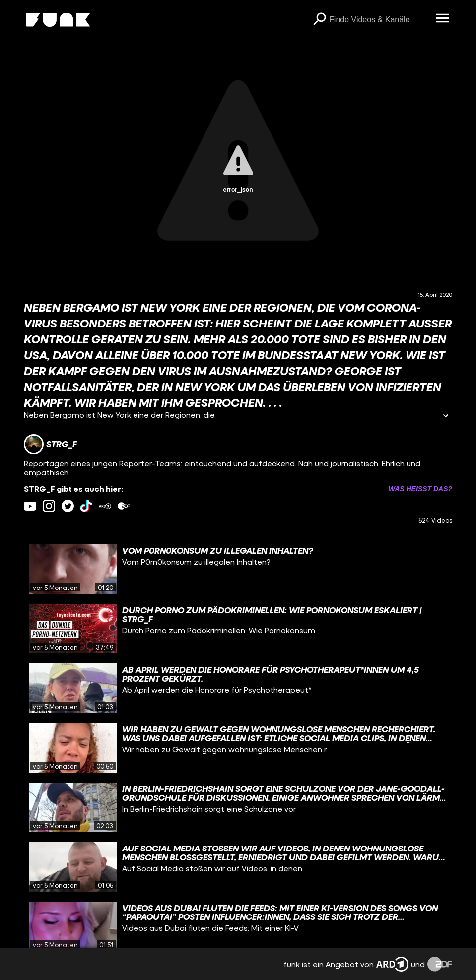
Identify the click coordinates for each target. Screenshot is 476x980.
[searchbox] (379, 20)
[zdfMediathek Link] (124, 506)
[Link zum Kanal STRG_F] (50, 444)
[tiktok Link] (86, 506)
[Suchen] (319, 20)
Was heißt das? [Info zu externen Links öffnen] (420, 489)
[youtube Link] (30, 506)
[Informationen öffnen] (446, 417)
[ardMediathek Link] (105, 506)
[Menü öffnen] (442, 19)
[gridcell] (238, 569)
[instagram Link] (49, 506)
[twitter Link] (68, 506)
